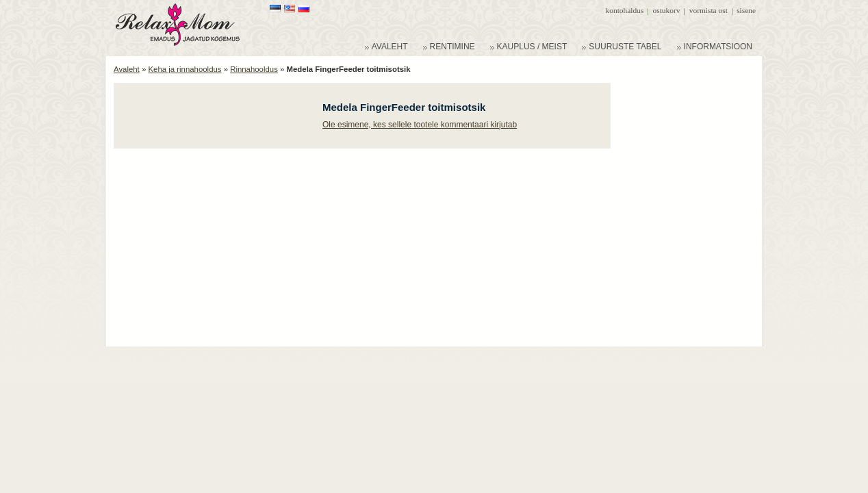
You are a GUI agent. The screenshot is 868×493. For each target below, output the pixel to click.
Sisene (746, 10)
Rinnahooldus (254, 69)
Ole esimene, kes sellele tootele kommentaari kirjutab (420, 125)
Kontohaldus (625, 10)
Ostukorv (667, 10)
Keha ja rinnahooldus (184, 69)
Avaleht (127, 69)
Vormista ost (709, 10)
